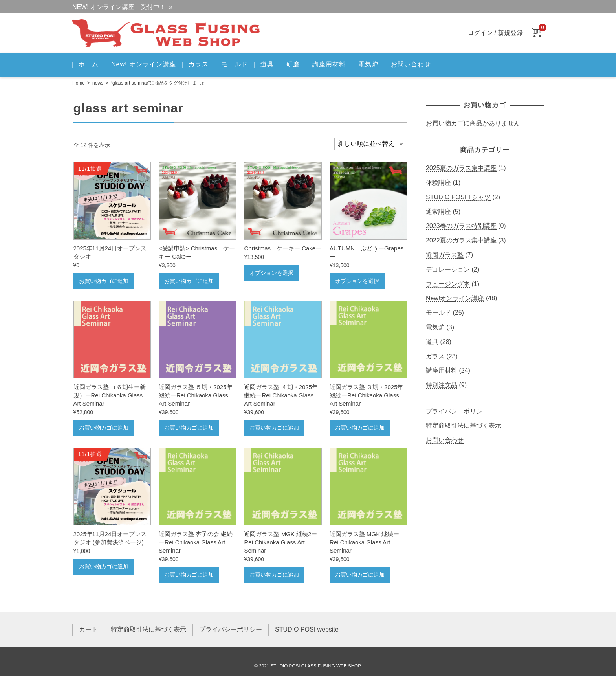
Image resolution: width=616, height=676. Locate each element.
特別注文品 (442, 385)
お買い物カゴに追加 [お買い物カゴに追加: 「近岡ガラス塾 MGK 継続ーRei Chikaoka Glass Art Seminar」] (360, 575)
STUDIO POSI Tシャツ (458, 197)
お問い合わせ (411, 64)
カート (88, 629)
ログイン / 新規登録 (495, 33)
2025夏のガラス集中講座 (461, 168)
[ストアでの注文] (371, 144)
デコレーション (448, 269)
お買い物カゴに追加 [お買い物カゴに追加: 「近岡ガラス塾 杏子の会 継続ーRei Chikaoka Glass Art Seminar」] (189, 575)
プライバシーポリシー (457, 411)
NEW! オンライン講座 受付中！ (119, 7)
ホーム (89, 64)
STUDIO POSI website (307, 629)
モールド (235, 64)
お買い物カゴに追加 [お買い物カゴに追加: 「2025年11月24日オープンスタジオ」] (104, 281)
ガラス (199, 64)
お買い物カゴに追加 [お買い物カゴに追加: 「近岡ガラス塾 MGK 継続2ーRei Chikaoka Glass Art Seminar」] (274, 575)
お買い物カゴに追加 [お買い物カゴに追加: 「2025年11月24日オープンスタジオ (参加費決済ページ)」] (104, 566)
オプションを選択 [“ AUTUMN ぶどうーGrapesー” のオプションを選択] (357, 281)
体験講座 (438, 183)
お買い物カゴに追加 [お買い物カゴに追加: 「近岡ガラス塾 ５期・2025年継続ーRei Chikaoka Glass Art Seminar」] (189, 428)
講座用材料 (329, 64)
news (98, 83)
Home (79, 83)
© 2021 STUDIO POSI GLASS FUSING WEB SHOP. (308, 666)
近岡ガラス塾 (445, 255)
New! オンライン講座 (144, 64)
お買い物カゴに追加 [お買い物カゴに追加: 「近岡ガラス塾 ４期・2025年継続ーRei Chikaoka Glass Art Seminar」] (274, 428)
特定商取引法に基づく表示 (464, 425)
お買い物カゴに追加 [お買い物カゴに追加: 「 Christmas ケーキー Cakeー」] (189, 281)
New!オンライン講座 (455, 298)
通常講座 (438, 212)
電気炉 (368, 64)
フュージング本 (448, 284)
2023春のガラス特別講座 (461, 226)
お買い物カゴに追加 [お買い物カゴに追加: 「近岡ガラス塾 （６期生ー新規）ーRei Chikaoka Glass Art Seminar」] (104, 428)
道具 (267, 64)
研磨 (293, 64)
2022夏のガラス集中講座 (461, 240)
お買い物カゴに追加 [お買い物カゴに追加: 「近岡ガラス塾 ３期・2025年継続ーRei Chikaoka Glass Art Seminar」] (360, 428)
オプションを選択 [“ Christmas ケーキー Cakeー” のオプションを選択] (271, 273)
